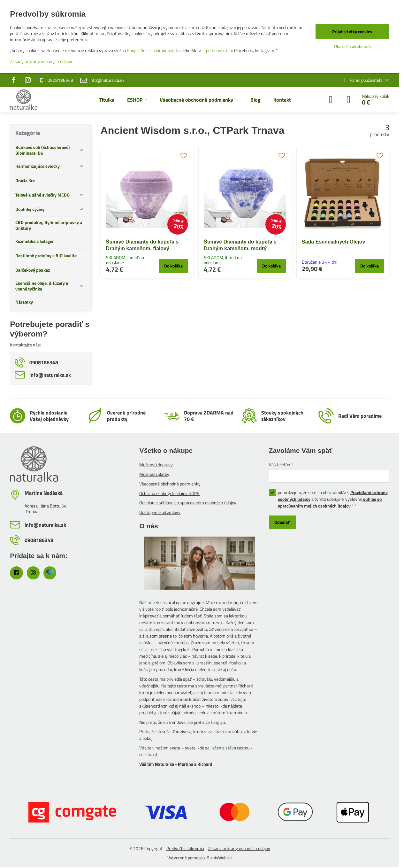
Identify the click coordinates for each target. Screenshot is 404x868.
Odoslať (282, 522)
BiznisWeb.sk (219, 858)
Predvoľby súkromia (185, 848)
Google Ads (137, 50)
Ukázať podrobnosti (352, 46)
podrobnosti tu (166, 50)
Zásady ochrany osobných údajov (239, 848)
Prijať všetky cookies (352, 31)
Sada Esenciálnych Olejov (333, 242)
